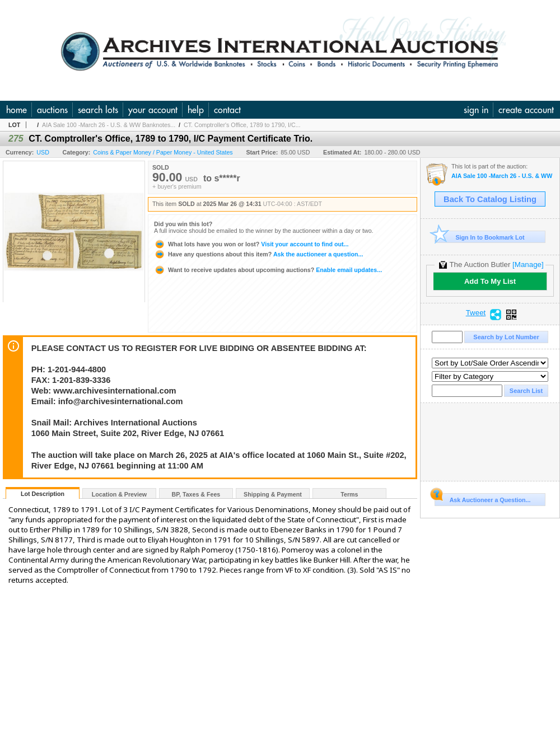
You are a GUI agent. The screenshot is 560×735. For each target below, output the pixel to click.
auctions (52, 110)
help (196, 110)
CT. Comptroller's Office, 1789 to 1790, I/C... (242, 125)
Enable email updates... (268, 270)
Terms (349, 494)
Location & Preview (119, 494)
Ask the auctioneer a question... (258, 254)
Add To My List (490, 281)
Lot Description (43, 494)
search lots (98, 110)
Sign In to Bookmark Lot (480, 237)
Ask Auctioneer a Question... (482, 498)
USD (43, 152)
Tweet (476, 313)
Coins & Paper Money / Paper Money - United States (163, 152)
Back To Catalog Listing (490, 199)
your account (153, 110)
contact (227, 110)
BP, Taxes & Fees (196, 494)
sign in (476, 110)
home (17, 110)
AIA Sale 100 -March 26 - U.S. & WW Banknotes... (109, 125)
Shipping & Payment (273, 494)
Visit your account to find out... (251, 244)
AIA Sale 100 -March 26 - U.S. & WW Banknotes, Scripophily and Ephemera (503, 176)
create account (526, 110)
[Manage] (528, 264)
